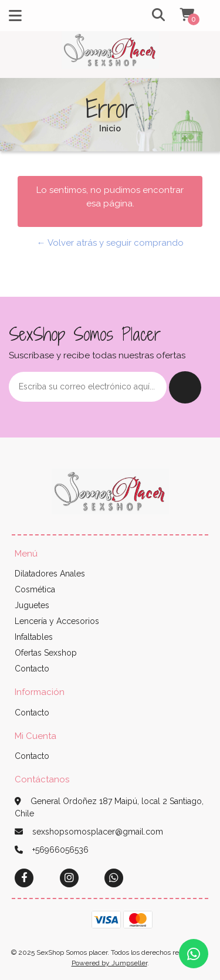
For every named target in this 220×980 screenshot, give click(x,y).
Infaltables (34, 637)
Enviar (185, 387)
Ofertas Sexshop (46, 653)
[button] (147, 16)
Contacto (32, 669)
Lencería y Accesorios (57, 621)
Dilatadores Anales (50, 574)
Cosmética (35, 589)
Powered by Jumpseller (109, 963)
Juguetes (32, 605)
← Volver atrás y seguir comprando (110, 243)
